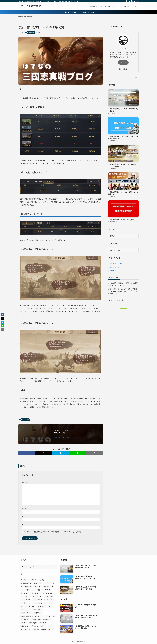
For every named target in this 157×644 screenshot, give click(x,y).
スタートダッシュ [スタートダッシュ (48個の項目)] (27, 606)
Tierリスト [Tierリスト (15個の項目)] (33, 580)
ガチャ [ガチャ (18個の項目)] (37, 586)
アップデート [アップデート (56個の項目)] (49, 583)
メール (25, 516)
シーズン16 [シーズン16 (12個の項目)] (37, 596)
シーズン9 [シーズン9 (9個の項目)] (46, 590)
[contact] (135, 1)
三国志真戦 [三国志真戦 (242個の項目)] (37, 610)
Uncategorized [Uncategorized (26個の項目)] (26, 583)
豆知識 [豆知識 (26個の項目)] (36, 629)
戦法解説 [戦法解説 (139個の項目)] (33, 623)
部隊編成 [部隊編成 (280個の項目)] (46, 629)
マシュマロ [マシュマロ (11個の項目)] (25, 610)
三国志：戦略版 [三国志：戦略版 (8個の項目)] (26, 613)
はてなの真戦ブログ (30, 6)
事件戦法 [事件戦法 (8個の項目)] (38, 613)
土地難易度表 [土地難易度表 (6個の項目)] (36, 620)
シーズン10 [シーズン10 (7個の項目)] (25, 593)
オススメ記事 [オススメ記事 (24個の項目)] (26, 586)
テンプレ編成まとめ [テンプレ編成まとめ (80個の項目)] (44, 606)
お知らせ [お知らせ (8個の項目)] (38, 583)
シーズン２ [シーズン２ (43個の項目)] (37, 600)
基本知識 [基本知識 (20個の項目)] (47, 620)
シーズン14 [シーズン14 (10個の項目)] (48, 593)
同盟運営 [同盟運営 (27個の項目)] (25, 620)
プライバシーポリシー (115, 263)
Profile (123, 62)
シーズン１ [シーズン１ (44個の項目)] (25, 600)
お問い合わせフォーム (115, 267)
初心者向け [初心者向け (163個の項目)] (50, 616)
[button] (27, 453)
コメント (25, 482)
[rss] (132, 1)
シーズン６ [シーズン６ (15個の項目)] (49, 603)
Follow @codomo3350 (61, 437)
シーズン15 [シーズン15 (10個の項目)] (26, 596)
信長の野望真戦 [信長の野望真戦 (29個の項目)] (27, 616)
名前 (24, 509)
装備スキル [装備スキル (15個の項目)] (25, 629)
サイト (24, 524)
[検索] (137, 1)
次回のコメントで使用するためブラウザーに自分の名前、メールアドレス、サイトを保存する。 (54, 532)
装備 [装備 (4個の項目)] (43, 626)
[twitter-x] (127, 1)
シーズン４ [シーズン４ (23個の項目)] (25, 603)
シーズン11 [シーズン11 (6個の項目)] (36, 593)
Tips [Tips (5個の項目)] (42, 580)
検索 (136, 78)
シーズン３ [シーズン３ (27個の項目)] (49, 600)
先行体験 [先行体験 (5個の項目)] (39, 616)
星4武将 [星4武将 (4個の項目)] (43, 623)
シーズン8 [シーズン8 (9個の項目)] (36, 590)
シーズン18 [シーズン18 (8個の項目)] (49, 596)
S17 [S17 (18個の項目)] (23, 580)
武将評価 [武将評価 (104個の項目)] (25, 626)
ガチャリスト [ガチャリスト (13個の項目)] (48, 586)
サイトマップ (112, 271)
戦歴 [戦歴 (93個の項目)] (24, 623)
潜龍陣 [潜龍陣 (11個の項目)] (35, 626)
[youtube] (129, 1)
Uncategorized (31, 32)
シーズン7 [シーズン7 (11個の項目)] (25, 590)
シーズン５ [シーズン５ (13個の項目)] (37, 603)
